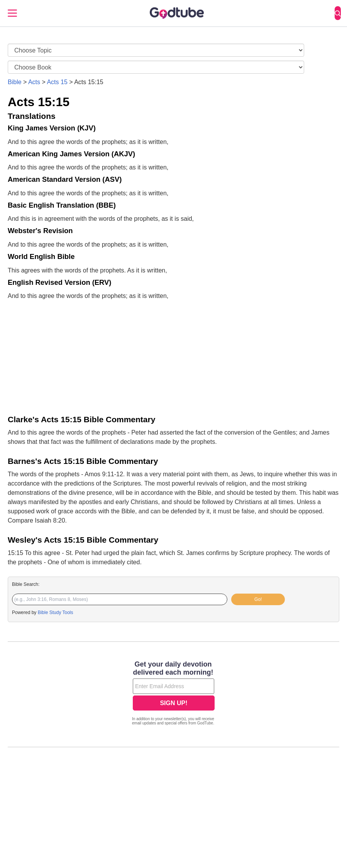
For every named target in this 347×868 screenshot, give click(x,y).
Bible (15, 82)
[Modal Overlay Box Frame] (173, 694)
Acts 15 (57, 82)
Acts (34, 82)
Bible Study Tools (56, 613)
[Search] (338, 13)
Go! (258, 599)
